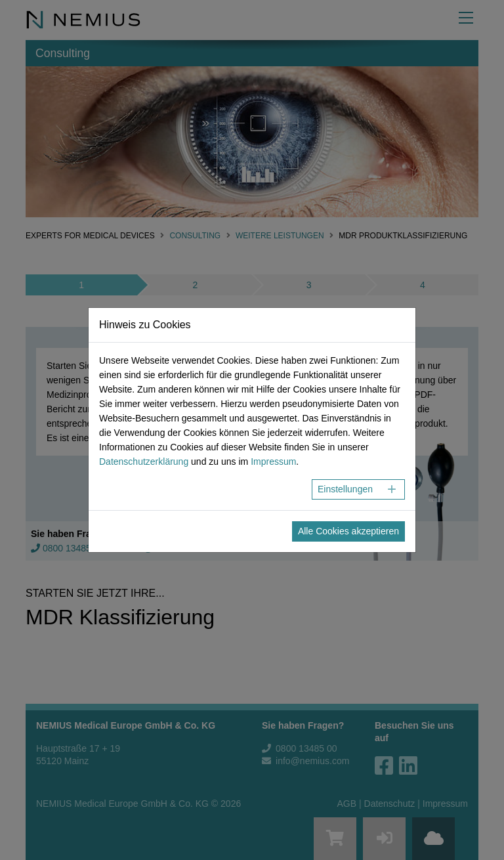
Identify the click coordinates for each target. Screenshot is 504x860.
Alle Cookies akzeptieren (348, 531)
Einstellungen (345, 489)
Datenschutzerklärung (144, 462)
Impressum (273, 462)
